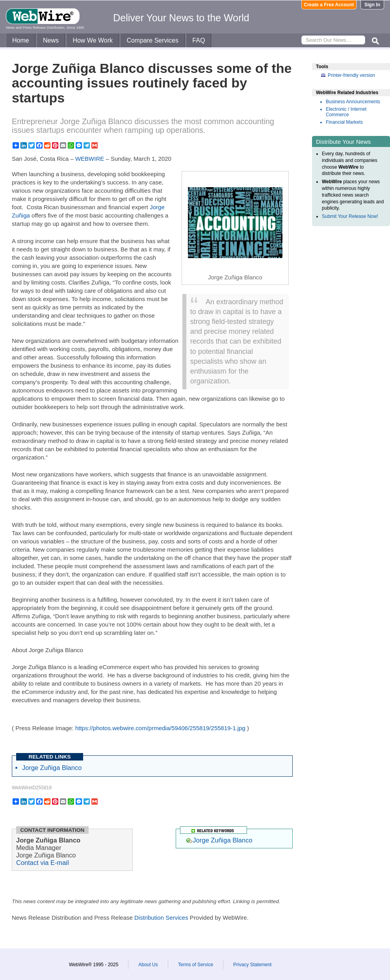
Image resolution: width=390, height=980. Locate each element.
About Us (148, 965)
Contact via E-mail (43, 863)
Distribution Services (161, 918)
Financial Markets (344, 122)
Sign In (372, 5)
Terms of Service (196, 965)
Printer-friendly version (351, 75)
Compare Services (152, 40)
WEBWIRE (90, 159)
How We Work (93, 40)
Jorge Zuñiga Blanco (52, 768)
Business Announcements (353, 102)
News (51, 40)
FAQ (199, 40)
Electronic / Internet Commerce (346, 112)
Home (21, 40)
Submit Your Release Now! (350, 216)
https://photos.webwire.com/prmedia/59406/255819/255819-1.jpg (160, 728)
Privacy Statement (252, 965)
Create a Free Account (329, 5)
